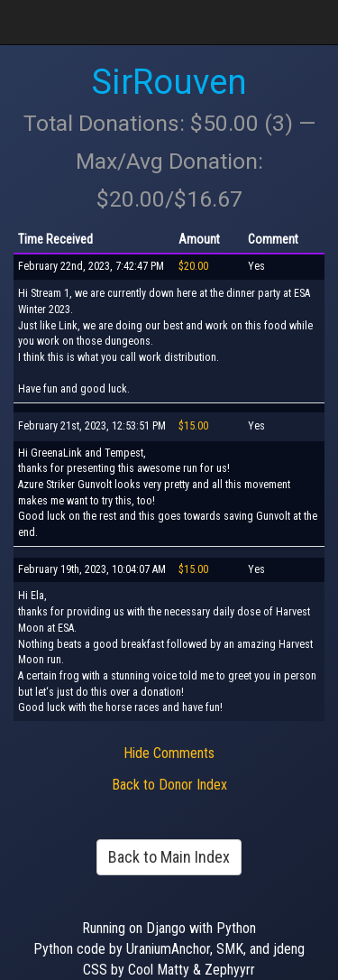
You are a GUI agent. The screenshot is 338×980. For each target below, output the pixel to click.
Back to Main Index (169, 857)
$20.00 (193, 266)
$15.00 (193, 426)
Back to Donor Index (169, 785)
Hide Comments (169, 753)
